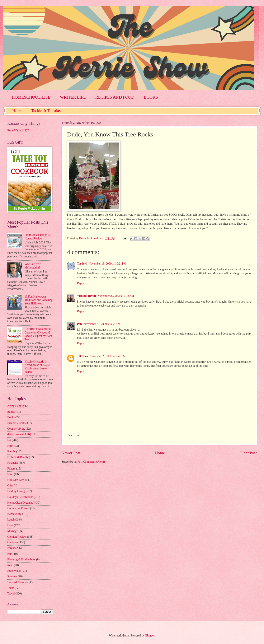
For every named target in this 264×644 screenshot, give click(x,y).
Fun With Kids (16, 480)
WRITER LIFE (73, 97)
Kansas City (14, 514)
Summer (12, 576)
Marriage (13, 531)
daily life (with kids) (19, 434)
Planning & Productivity (21, 559)
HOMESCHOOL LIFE (31, 97)
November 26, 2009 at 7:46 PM (107, 356)
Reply (81, 283)
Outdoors (13, 542)
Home (17, 111)
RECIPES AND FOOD (115, 97)
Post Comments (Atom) (91, 462)
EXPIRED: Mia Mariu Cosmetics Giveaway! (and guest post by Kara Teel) (38, 334)
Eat (9, 440)
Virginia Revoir (87, 296)
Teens (11, 588)
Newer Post (71, 453)
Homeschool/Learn (18, 508)
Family (11, 451)
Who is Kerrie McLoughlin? (33, 266)
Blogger (150, 636)
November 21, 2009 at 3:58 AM (102, 324)
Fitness (11, 469)
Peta (80, 324)
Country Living (16, 429)
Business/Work (16, 423)
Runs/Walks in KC (18, 130)
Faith (10, 446)
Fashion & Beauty (18, 457)
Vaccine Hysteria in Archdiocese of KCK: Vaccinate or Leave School (37, 367)
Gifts (10, 486)
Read (10, 565)
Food (10, 474)
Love (10, 525)
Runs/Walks (14, 571)
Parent (11, 548)
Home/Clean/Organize (20, 503)
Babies (11, 412)
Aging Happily (16, 406)
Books (11, 417)
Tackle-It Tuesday (46, 111)
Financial (13, 463)
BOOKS (151, 97)
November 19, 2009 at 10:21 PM (107, 264)
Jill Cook (83, 356)
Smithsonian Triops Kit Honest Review (38, 237)
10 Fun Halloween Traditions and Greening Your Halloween (39, 300)
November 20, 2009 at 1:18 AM (116, 296)
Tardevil (82, 264)
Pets (10, 554)
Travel (11, 594)
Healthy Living (16, 491)
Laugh (11, 520)
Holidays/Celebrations (20, 497)
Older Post (248, 453)
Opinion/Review (17, 537)
